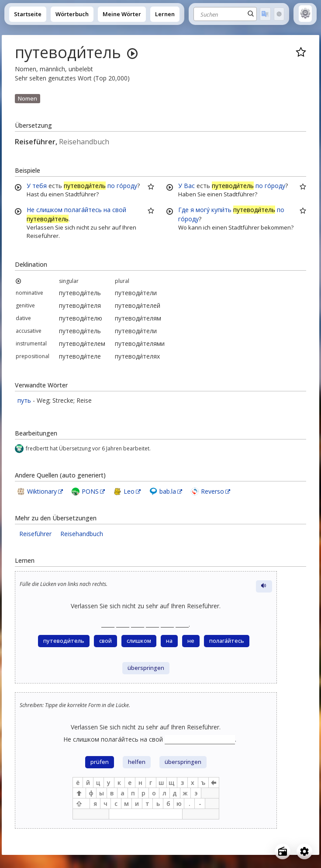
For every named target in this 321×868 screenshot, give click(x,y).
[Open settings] (304, 851)
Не (31, 210)
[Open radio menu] (283, 851)
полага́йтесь (83, 210)
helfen (137, 762)
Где (183, 210)
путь (24, 400)
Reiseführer (35, 534)
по (111, 186)
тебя (40, 186)
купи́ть (221, 210)
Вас (189, 186)
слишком (49, 210)
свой (119, 210)
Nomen (28, 98)
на (107, 210)
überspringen (146, 668)
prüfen (100, 762)
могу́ (203, 210)
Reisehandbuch (82, 534)
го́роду (127, 186)
